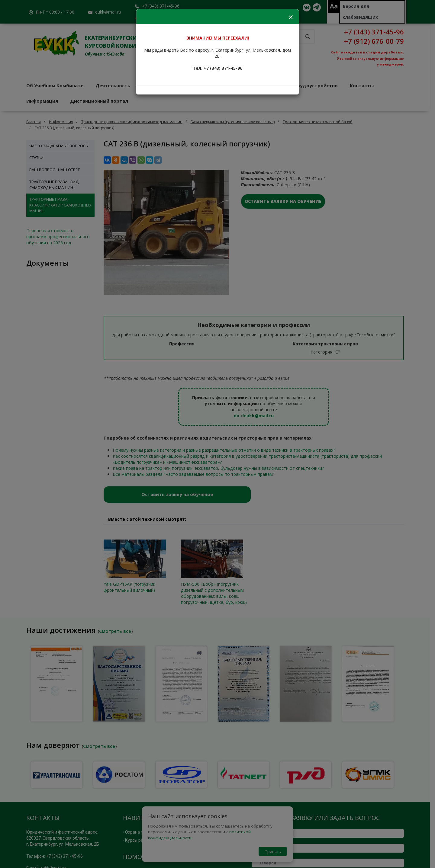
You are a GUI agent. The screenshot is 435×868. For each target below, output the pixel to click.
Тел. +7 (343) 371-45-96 (217, 68)
